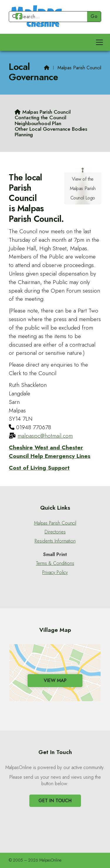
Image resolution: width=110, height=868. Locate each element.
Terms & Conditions (55, 563)
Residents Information (55, 541)
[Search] (50, 17)
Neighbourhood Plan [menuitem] (38, 123)
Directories (55, 532)
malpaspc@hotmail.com (45, 436)
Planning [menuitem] (24, 134)
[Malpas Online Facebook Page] (19, 17)
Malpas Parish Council (55, 523)
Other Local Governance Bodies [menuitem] (51, 129)
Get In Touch (55, 801)
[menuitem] (43, 112)
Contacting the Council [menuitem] (40, 117)
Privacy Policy (55, 572)
